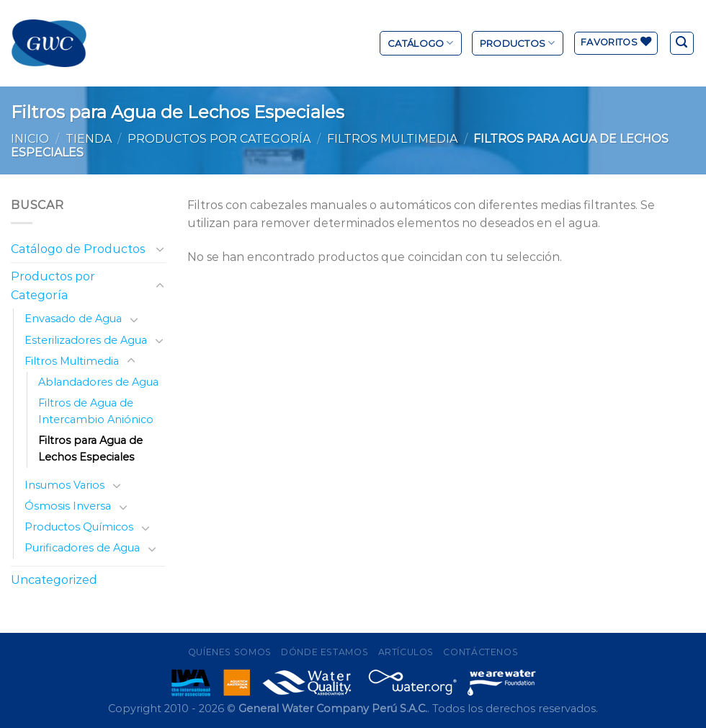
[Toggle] (160, 249)
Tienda (89, 139)
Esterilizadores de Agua (86, 340)
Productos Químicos (79, 527)
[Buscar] (682, 43)
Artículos (406, 652)
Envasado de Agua (73, 319)
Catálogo (421, 43)
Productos (518, 43)
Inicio (30, 139)
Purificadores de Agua (82, 548)
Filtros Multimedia (392, 139)
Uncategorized (54, 580)
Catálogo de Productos (78, 249)
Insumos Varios (64, 485)
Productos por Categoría (219, 139)
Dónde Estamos (325, 652)
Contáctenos (481, 652)
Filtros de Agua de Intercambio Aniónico (96, 411)
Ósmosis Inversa (68, 506)
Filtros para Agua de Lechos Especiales (90, 449)
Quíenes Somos (230, 652)
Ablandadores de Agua (98, 382)
